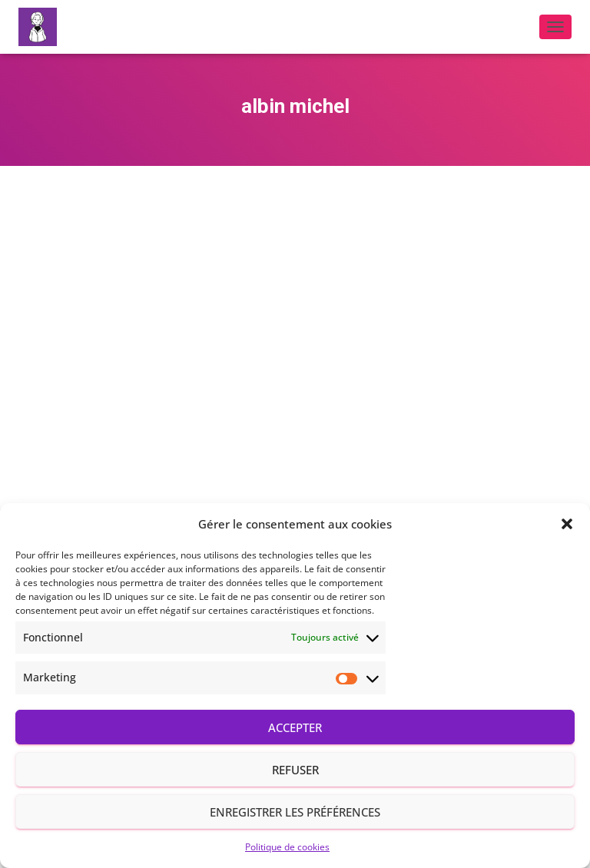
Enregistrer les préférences (295, 812)
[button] (567, 524)
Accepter (295, 727)
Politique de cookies (287, 847)
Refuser (295, 770)
